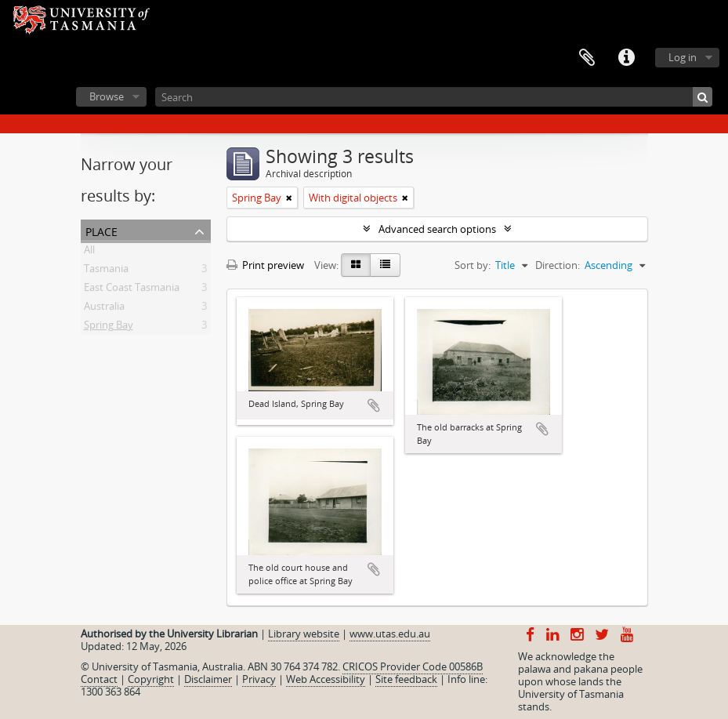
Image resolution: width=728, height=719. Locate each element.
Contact (99, 679)
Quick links (626, 58)
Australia (104, 309)
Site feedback (406, 679)
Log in (683, 57)
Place (101, 230)
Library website (304, 634)
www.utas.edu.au (390, 634)
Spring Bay (109, 328)
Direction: (558, 265)
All (89, 252)
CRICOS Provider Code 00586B (413, 666)
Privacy (259, 679)
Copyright (151, 679)
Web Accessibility (326, 679)
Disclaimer (208, 679)
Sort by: (473, 265)
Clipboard (587, 58)
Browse (107, 96)
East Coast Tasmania (132, 290)
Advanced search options (437, 229)
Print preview (265, 265)
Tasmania (106, 271)
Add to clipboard (374, 405)
